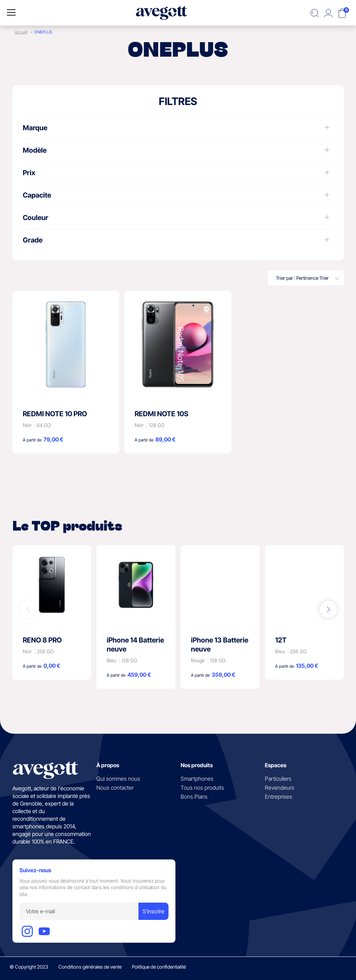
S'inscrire (153, 911)
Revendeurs (280, 788)
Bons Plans (194, 797)
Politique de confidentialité (159, 967)
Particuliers (278, 779)
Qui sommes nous (118, 779)
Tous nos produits (202, 788)
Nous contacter (115, 788)
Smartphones (197, 779)
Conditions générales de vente (90, 967)
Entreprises (278, 797)
